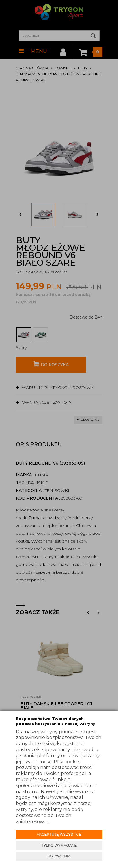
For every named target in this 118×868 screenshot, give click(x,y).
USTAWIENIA (59, 856)
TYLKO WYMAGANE (59, 845)
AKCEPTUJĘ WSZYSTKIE (59, 834)
